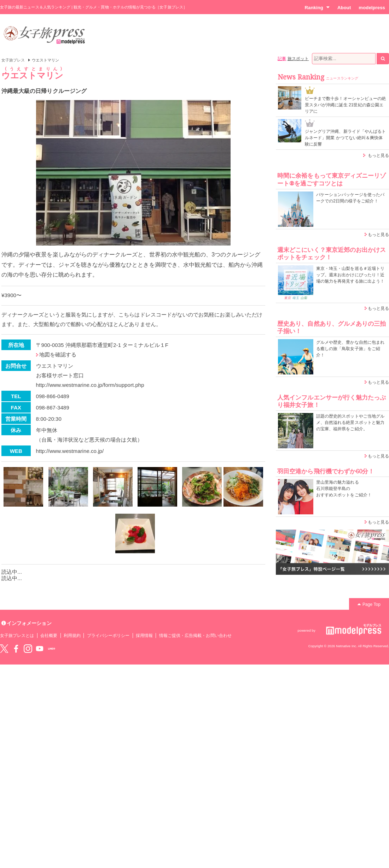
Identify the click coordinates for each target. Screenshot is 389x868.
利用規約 (72, 636)
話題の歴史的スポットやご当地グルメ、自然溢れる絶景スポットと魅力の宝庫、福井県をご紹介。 (350, 423)
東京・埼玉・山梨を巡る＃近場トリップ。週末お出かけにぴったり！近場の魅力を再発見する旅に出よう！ (350, 275)
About (344, 8)
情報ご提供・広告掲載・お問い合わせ (195, 636)
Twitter (4, 649)
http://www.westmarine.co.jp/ (70, 451)
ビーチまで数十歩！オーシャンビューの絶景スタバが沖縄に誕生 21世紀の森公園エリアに (345, 105)
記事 (282, 59)
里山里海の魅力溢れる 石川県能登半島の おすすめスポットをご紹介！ (344, 489)
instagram (28, 649)
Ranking (317, 7)
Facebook (16, 649)
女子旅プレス (13, 60)
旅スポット (298, 59)
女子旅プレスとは (17, 636)
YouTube (40, 649)
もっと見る (378, 155)
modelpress (372, 8)
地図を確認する (58, 355)
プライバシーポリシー (108, 636)
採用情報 (144, 636)
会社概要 (49, 636)
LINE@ (52, 649)
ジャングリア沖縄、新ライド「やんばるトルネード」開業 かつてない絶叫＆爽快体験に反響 (345, 138)
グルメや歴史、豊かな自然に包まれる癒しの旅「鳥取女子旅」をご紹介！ (350, 349)
